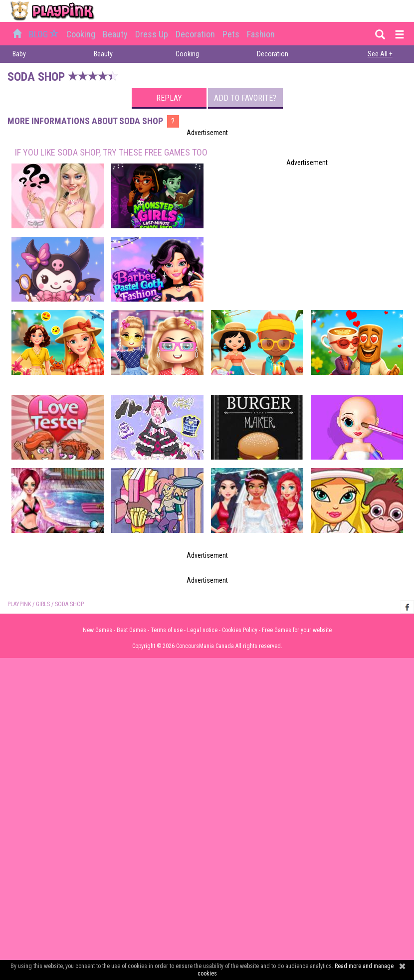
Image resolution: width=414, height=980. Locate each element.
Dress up (152, 34)
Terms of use (167, 630)
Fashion (261, 34)
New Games (98, 630)
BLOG (45, 34)
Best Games (131, 630)
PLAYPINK (19, 604)
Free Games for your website (297, 630)
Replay (169, 98)
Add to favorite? (245, 98)
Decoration (195, 34)
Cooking (81, 34)
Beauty (115, 34)
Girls (43, 604)
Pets (231, 34)
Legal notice (202, 630)
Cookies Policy (240, 630)
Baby (19, 54)
